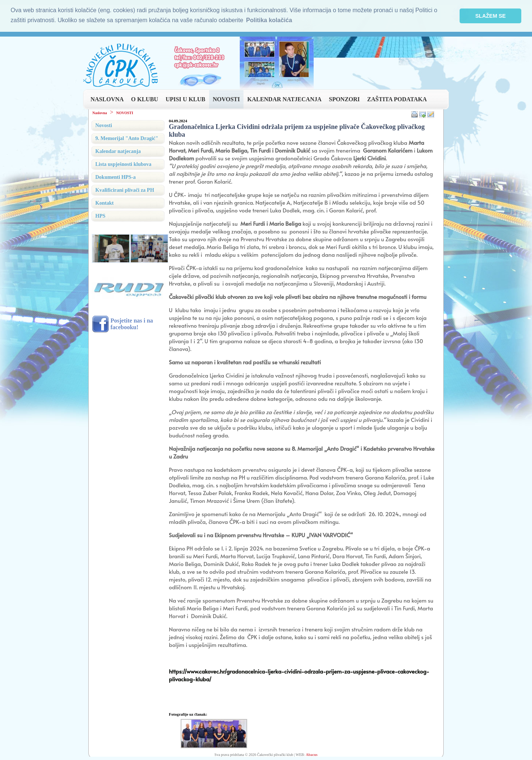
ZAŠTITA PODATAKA (397, 98)
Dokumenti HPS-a (115, 176)
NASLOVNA (107, 98)
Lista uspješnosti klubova (123, 163)
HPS (100, 215)
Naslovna (100, 112)
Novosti (104, 125)
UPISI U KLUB (185, 98)
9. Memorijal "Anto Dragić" (127, 138)
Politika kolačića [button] (269, 20)
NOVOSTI (226, 98)
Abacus (312, 754)
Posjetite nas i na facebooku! (132, 323)
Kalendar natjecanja (118, 151)
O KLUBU (145, 98)
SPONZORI (344, 98)
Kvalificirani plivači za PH (125, 189)
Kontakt (105, 202)
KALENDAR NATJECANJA (284, 98)
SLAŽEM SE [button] (491, 16)
